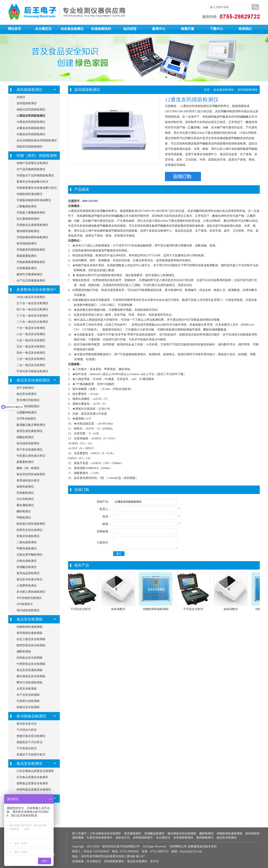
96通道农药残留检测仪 (31, 134)
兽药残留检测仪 (27, 243)
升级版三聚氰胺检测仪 (31, 213)
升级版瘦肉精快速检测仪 (32, 237)
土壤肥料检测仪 (27, 586)
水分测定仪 (43, 29)
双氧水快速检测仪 (28, 536)
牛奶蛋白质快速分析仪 (31, 456)
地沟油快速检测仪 (28, 443)
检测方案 (188, 29)
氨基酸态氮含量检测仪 (31, 425)
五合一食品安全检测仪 (31, 347)
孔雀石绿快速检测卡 (100, 838)
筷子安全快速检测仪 (29, 450)
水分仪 (154, 861)
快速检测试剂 (101, 29)
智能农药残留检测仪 (29, 147)
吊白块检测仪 (25, 499)
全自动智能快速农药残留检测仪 (37, 140)
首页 (207, 90)
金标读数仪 (119, 609)
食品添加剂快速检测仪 (31, 474)
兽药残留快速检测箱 (29, 633)
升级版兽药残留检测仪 (31, 250)
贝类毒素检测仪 (27, 268)
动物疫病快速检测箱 (29, 627)
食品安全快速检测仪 (33, 380)
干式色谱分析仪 (27, 748)
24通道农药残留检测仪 (31, 122)
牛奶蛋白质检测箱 (28, 701)
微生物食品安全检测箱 (31, 676)
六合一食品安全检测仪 (31, 340)
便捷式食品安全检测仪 (31, 736)
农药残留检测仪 (29, 90)
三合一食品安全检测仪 (31, 359)
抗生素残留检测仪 (28, 219)
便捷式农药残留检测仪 (31, 110)
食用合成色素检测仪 (29, 431)
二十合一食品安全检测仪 (32, 322)
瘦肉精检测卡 (205, 838)
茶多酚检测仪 (25, 493)
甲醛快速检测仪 (27, 548)
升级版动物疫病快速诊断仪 (34, 200)
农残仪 (21, 97)
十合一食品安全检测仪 (31, 328)
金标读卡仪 (123, 838)
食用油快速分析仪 (28, 480)
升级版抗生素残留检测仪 (32, 225)
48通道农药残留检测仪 (31, 128)
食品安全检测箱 (29, 619)
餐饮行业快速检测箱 (29, 682)
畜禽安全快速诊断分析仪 (32, 182)
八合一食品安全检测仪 (31, 334)
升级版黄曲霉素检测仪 (31, 262)
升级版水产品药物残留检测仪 (35, 175)
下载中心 (216, 29)
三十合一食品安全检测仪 (32, 316)
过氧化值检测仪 (27, 561)
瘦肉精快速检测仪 (28, 231)
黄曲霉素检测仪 (27, 256)
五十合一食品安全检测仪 (32, 303)
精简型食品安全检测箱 (31, 645)
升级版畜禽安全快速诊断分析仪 (37, 188)
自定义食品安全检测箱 (31, 639)
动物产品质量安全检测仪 (32, 163)
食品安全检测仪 (27, 394)
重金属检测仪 (25, 505)
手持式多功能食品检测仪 (32, 371)
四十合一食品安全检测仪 (32, 309)
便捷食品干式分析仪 (29, 742)
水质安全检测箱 (27, 689)
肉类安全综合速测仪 (29, 530)
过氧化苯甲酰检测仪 (29, 555)
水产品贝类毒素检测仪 (31, 281)
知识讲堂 (130, 29)
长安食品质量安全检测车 (32, 777)
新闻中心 (159, 29)
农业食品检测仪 (72, 29)
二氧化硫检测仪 (27, 542)
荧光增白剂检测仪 (28, 400)
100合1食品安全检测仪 (31, 297)
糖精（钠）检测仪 (28, 468)
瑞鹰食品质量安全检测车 (32, 783)
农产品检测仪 (25, 388)
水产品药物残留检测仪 (31, 169)
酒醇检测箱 (24, 652)
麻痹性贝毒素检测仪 (29, 274)
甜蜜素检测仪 (25, 462)
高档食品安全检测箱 (29, 658)
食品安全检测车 (29, 764)
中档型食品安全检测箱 (31, 664)
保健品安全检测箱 (28, 707)
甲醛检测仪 (24, 518)
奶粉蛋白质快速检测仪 (31, 524)
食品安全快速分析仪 (29, 579)
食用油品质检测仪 (28, 573)
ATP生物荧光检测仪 (29, 598)
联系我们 (245, 29)
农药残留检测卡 (143, 838)
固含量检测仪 (133, 833)
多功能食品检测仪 (31, 716)
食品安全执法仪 (27, 724)
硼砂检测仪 (24, 511)
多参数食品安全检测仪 (35, 290)
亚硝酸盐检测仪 (27, 567)
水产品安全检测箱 (28, 695)
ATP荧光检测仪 (26, 419)
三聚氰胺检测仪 (27, 206)
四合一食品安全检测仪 (31, 353)
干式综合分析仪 (27, 730)
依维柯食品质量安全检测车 (34, 790)
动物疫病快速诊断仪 (29, 194)
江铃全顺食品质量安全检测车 (35, 771)
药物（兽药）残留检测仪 (37, 156)
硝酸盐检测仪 (25, 437)
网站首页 (14, 29)
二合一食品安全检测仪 (31, 365)
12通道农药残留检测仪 (31, 116)
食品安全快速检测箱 (29, 670)
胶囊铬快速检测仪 (28, 406)
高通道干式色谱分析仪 (31, 755)
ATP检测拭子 (25, 604)
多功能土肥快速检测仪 (31, 592)
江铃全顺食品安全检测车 (105, 833)
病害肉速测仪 (25, 487)
